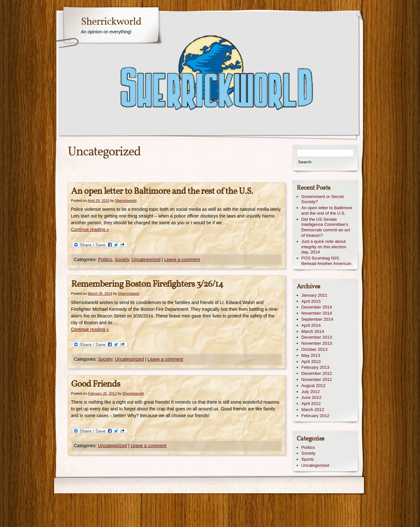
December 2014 (317, 307)
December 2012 (317, 373)
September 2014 (317, 319)
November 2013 (317, 343)
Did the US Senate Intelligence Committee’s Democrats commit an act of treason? (326, 227)
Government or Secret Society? (323, 199)
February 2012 (315, 416)
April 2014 (311, 325)
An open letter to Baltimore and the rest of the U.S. (162, 191)
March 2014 (313, 331)
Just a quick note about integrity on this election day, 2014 (324, 247)
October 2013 (314, 349)
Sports (308, 459)
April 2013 (311, 362)
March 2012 (313, 410)
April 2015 (311, 301)
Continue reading (90, 229)
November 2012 (317, 379)
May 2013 (311, 355)
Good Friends (96, 384)
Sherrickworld (111, 22)
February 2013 (315, 367)
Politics (105, 259)
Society (122, 259)
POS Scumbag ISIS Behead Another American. (327, 261)
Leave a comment (182, 259)
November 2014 (317, 313)
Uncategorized (146, 259)
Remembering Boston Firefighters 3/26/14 (147, 284)
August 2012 (313, 386)
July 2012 (311, 392)
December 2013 (317, 337)
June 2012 (312, 397)
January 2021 (314, 295)
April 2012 (311, 403)
